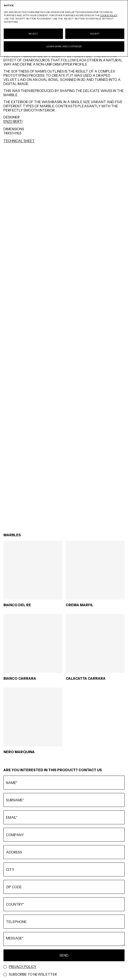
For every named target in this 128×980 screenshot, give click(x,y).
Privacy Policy (23, 967)
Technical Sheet (19, 141)
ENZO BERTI (13, 121)
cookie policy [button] (109, 15)
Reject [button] (33, 34)
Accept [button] (95, 34)
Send (64, 955)
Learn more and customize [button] (64, 46)
